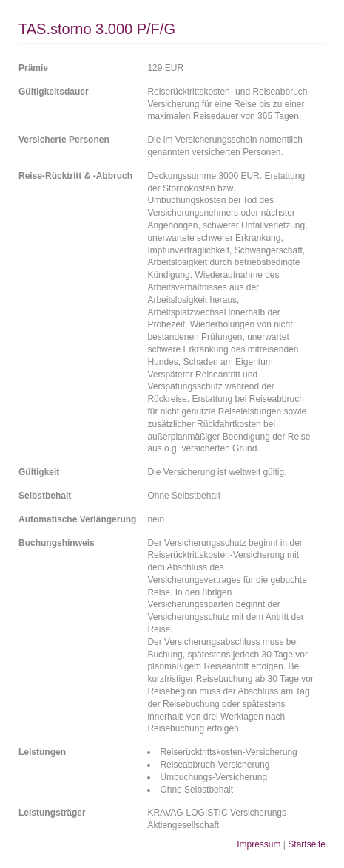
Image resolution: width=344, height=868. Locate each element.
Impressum (259, 844)
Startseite (307, 844)
